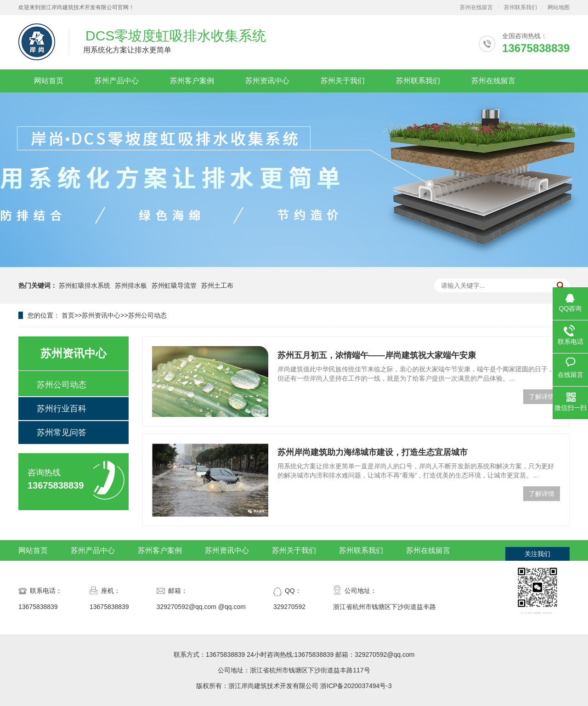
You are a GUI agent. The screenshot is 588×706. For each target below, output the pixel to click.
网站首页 (49, 81)
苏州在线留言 (476, 7)
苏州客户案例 (192, 81)
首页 (68, 315)
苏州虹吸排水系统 (85, 285)
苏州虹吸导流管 (174, 285)
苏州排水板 (131, 285)
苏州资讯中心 (267, 81)
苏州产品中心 (117, 81)
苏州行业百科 (62, 409)
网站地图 (559, 7)
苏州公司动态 (147, 315)
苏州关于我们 (343, 81)
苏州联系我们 (520, 7)
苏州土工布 (217, 285)
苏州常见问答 (62, 433)
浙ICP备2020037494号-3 (356, 686)
